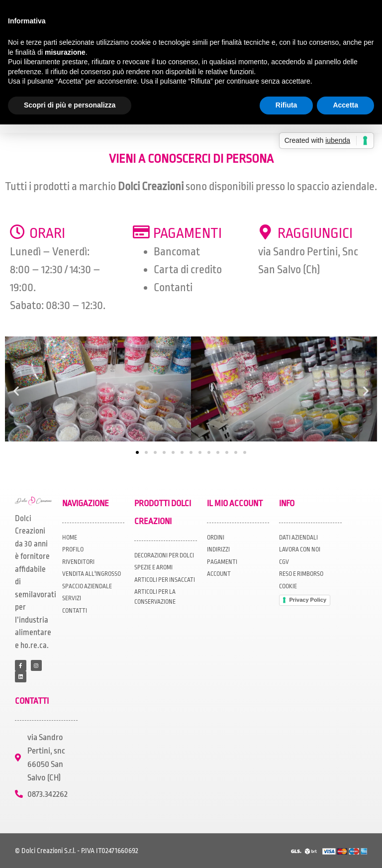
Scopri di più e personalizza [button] (70, 105)
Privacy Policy (308, 600)
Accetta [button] (345, 105)
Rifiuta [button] (286, 105)
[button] (16, 391)
